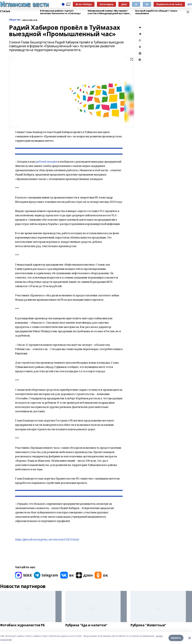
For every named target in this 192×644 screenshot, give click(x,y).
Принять (176, 638)
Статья (5, 11)
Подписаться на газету (169, 4)
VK (136, 4)
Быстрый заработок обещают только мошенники (156, 12)
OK (147, 4)
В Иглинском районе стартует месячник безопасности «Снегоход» (60, 12)
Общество (15, 20)
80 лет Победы (84, 4)
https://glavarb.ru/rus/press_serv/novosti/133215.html (47, 539)
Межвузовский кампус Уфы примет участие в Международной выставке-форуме (109, 12)
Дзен (124, 4)
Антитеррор (106, 4)
